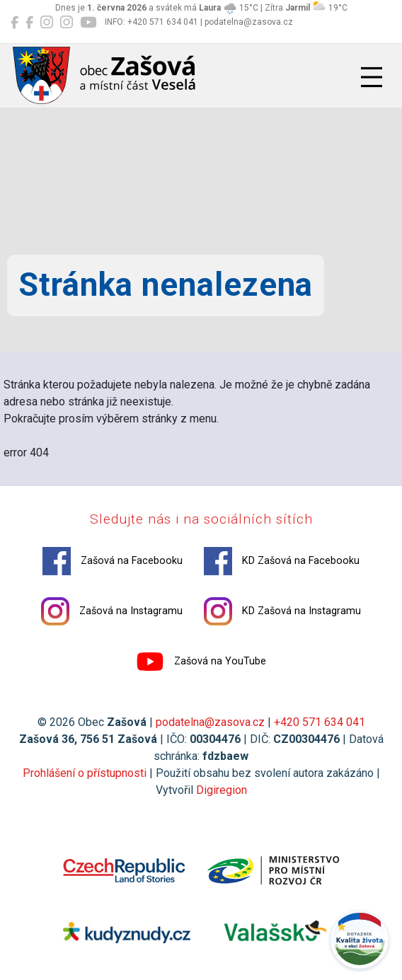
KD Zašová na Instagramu (282, 611)
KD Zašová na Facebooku (282, 561)
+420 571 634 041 (320, 722)
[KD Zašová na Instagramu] (67, 23)
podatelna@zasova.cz (210, 722)
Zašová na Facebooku (113, 561)
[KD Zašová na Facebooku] (29, 23)
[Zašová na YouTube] (88, 23)
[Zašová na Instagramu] (47, 23)
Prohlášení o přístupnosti (85, 773)
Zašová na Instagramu (112, 611)
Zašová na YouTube (201, 662)
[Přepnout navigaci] (372, 77)
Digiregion (222, 790)
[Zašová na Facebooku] (15, 23)
